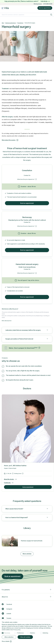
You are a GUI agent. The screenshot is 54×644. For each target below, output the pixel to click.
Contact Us (27, 175)
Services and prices (11, 23)
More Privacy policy (16, 630)
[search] (51, 15)
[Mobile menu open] (3, 8)
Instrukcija (45, 1)
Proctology (20, 23)
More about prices (7, 321)
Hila (3, 23)
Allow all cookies (25, 637)
